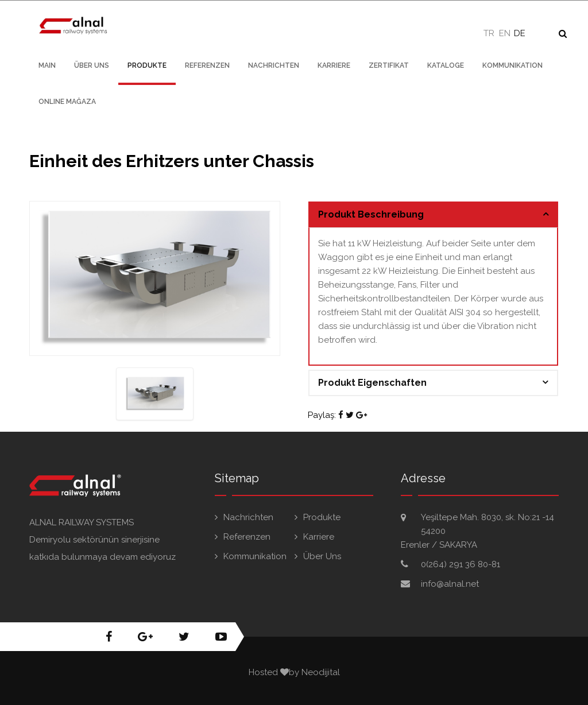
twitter (184, 637)
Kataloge (446, 65)
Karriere (334, 65)
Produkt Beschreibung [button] (371, 214)
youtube (221, 637)
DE (520, 33)
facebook (109, 637)
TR (489, 33)
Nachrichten (248, 517)
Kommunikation (512, 65)
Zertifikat (389, 65)
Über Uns (92, 65)
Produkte (147, 65)
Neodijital (321, 672)
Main (47, 65)
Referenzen (207, 65)
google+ (145, 637)
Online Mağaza (67, 102)
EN (505, 33)
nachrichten (274, 65)
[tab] (433, 215)
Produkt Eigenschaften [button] (372, 383)
